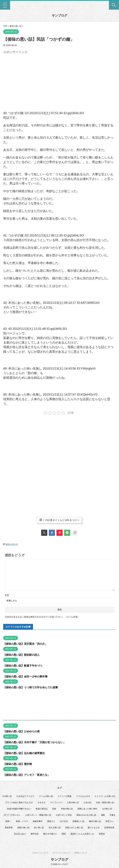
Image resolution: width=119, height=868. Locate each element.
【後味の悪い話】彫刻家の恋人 (22, 654)
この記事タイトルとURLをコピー (59, 520)
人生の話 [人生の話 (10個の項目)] (87, 802)
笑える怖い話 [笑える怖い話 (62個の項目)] (55, 827)
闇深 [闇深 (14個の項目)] (64, 834)
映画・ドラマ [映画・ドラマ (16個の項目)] (22, 821)
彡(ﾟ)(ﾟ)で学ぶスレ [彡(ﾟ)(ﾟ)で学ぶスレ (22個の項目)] (12, 815)
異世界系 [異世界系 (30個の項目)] (9, 827)
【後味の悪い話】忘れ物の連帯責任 (25, 753)
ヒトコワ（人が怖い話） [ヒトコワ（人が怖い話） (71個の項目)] (106, 796)
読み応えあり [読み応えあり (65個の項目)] (20, 834)
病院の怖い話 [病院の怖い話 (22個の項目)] (23, 827)
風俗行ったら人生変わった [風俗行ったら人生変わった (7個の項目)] (82, 834)
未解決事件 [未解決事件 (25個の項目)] (38, 821)
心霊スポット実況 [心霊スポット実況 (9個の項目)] (64, 815)
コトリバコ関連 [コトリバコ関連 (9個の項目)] (64, 796)
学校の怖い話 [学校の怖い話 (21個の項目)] (67, 808)
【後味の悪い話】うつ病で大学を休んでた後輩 (32, 687)
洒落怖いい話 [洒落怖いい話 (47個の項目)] (78, 821)
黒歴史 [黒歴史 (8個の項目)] (102, 834)
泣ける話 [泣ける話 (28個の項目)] (64, 821)
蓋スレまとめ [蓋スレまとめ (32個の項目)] (94, 827)
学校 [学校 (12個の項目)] (54, 808)
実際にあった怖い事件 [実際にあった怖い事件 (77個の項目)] (87, 808)
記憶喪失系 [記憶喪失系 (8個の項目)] (109, 827)
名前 (7, 595)
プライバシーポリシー (61, 853)
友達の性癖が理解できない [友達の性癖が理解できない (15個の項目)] (19, 808)
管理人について (81, 853)
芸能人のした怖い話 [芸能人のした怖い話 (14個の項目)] (74, 827)
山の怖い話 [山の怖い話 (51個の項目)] (107, 808)
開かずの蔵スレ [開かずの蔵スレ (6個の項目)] (50, 834)
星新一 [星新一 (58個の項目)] (8, 821)
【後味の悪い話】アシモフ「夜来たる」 (28, 775)
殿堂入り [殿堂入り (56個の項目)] (51, 821)
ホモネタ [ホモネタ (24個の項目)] (42, 802)
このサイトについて (40, 853)
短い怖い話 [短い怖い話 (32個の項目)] (39, 827)
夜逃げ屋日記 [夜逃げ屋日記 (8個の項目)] (42, 808)
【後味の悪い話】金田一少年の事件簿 (27, 676)
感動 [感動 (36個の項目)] (103, 815)
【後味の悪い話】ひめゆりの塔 (22, 731)
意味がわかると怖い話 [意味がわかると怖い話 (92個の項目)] (86, 815)
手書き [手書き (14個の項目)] (112, 815)
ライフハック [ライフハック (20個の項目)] (56, 802)
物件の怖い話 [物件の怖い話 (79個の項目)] (95, 821)
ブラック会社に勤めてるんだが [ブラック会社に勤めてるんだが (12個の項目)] (19, 802)
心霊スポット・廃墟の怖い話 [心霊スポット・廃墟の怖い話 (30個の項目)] (38, 815)
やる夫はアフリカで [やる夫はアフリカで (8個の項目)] (25, 796)
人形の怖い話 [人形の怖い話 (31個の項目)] (73, 802)
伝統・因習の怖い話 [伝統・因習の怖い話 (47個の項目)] (105, 802)
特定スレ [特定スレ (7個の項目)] (110, 821)
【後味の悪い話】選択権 (18, 764)
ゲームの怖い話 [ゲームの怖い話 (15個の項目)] (46, 796)
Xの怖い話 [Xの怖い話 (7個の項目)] (7, 796)
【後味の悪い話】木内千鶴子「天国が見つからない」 (36, 742)
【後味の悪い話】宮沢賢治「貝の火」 (27, 644)
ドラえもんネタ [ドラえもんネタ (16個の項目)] (83, 796)
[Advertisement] (29, 76)
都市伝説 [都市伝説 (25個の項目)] (35, 834)
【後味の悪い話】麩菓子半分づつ (24, 665)
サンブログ (60, 15)
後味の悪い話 (12, 544)
